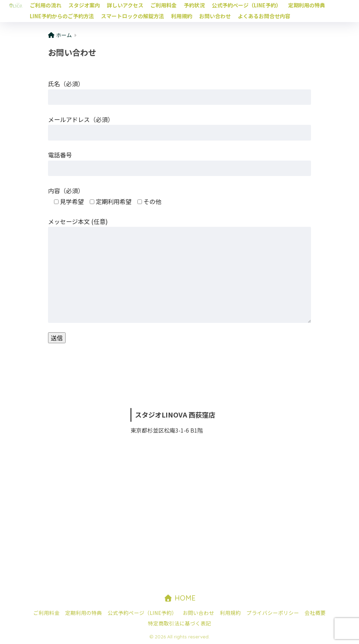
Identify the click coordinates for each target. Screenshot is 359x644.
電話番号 (60, 155)
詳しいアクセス (125, 5)
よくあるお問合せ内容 (264, 16)
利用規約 (182, 16)
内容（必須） (66, 191)
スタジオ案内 (84, 5)
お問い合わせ (215, 16)
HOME (180, 598)
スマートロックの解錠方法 (133, 16)
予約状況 (194, 5)
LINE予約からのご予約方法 (62, 16)
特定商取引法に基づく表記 (179, 623)
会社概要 (315, 613)
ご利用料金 (164, 5)
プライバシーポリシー (273, 613)
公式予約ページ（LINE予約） (246, 5)
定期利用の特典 (307, 5)
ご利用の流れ (46, 5)
